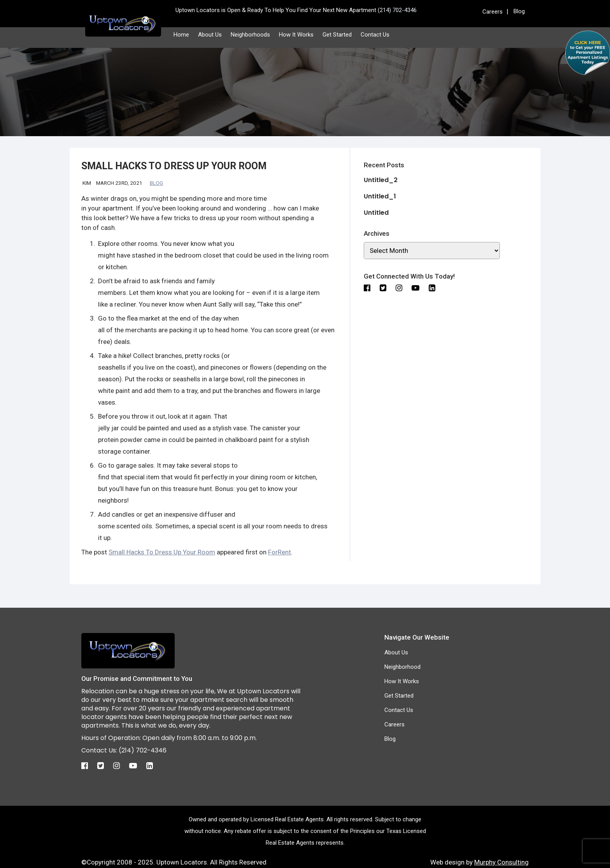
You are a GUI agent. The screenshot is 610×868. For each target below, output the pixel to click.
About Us (210, 35)
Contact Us (375, 35)
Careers (493, 12)
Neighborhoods (250, 35)
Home (181, 35)
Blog (519, 11)
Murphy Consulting (501, 862)
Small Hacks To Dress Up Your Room (162, 552)
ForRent (280, 552)
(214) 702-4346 (143, 750)
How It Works (296, 35)
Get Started (337, 35)
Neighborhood (402, 667)
